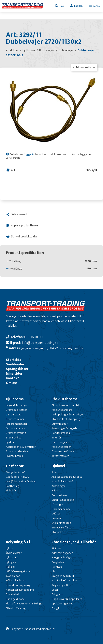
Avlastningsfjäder (62, 553)
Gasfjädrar (15, 466)
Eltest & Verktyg (16, 608)
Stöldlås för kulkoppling (66, 419)
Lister (55, 590)
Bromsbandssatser (17, 451)
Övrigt (55, 608)
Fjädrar (10, 442)
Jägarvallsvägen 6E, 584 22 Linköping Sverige (52, 348)
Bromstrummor (15, 419)
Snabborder (15, 364)
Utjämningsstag (61, 523)
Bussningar (58, 486)
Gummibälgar (59, 424)
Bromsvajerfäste (61, 528)
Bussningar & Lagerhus (66, 428)
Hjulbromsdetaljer (17, 424)
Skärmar (56, 548)
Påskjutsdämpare (62, 410)
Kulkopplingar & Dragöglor (68, 415)
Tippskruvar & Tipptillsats (67, 599)
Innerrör (56, 438)
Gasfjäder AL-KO (16, 472)
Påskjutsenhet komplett (66, 405)
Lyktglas (11, 562)
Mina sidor (14, 374)
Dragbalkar (58, 562)
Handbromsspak (61, 433)
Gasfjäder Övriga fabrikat (21, 481)
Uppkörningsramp (62, 604)
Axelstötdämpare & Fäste (67, 477)
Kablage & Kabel (16, 599)
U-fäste (56, 514)
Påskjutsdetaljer (61, 447)
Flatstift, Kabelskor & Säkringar (25, 604)
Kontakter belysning (18, 585)
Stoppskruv (59, 532)
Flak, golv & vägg (62, 557)
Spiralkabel (12, 594)
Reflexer (11, 567)
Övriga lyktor (14, 553)
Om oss (12, 383)
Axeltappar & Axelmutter (21, 447)
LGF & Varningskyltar (18, 571)
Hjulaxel (58, 466)
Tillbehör (11, 491)
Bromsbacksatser (16, 410)
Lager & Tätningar (17, 405)
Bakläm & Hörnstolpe (64, 581)
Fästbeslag (13, 486)
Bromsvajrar (15, 415)
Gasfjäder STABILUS (18, 477)
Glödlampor (13, 576)
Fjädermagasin (60, 442)
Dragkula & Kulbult (63, 576)
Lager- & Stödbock (63, 500)
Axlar (54, 472)
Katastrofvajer (60, 456)
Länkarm (57, 518)
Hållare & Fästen (16, 581)
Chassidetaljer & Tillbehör (74, 542)
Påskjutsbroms (65, 399)
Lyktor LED (12, 557)
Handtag (57, 567)
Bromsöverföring (16, 433)
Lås (53, 571)
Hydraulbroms (14, 456)
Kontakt (12, 378)
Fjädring (56, 491)
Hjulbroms (15, 399)
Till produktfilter (84, 67)
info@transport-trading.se (40, 343)
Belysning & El (18, 542)
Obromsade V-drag (63, 451)
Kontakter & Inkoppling (20, 590)
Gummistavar (59, 495)
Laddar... (79, 6)
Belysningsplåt (60, 585)
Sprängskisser (17, 369)
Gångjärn (57, 594)
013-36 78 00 (33, 337)
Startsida (14, 360)
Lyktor (10, 548)
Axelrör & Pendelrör (63, 481)
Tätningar (57, 505)
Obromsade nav (15, 428)
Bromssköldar (14, 438)
